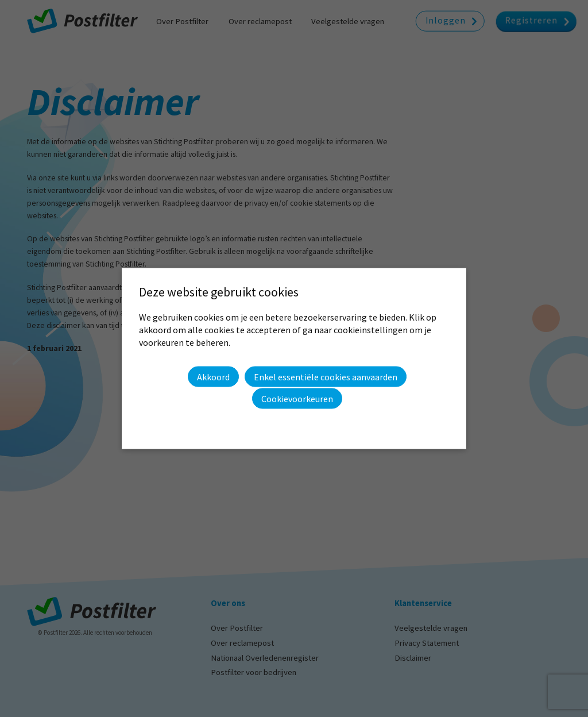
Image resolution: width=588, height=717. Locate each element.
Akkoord (213, 376)
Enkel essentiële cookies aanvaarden (326, 377)
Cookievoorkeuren (297, 399)
